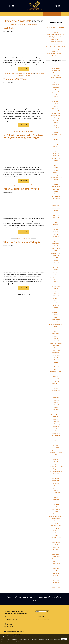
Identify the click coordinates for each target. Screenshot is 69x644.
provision (56, 488)
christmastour (56, 350)
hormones (25, 131)
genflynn (56, 229)
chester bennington (56, 495)
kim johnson (56, 473)
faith (56, 89)
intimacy (56, 530)
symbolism (56, 398)
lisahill (56, 246)
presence (56, 417)
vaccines (56, 260)
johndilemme (56, 70)
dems (56, 331)
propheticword (56, 198)
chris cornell (56, 497)
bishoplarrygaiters (56, 113)
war (56, 142)
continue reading (24, 69)
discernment (56, 383)
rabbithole (56, 239)
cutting (13, 73)
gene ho (17, 185)
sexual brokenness (56, 578)
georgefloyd (56, 172)
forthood (56, 267)
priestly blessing (56, 414)
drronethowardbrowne (56, 324)
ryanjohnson (56, 265)
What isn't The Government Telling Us (22, 242)
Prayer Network (30, 14)
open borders (56, 433)
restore (56, 170)
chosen (56, 464)
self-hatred (31, 73)
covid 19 (56, 279)
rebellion (25, 73)
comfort (56, 289)
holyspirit (56, 459)
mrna (56, 82)
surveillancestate (56, 367)
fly (56, 431)
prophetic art (56, 438)
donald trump (22, 24)
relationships (56, 542)
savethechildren (56, 253)
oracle (56, 407)
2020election (56, 310)
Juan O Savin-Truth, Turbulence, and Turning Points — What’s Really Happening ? (56, 37)
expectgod (56, 523)
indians (56, 222)
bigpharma (56, 400)
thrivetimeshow (56, 68)
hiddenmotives (56, 391)
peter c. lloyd (21, 238)
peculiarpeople (56, 118)
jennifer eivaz (56, 557)
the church (56, 514)
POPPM (40, 14)
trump (56, 106)
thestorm (56, 262)
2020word (56, 156)
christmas (56, 130)
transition (56, 189)
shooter (56, 270)
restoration (56, 194)
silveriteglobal (56, 244)
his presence (56, 554)
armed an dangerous (56, 452)
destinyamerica (56, 312)
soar (56, 428)
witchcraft (19, 73)
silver (56, 317)
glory (56, 440)
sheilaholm (56, 73)
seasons (56, 388)
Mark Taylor (9, 28)
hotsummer (56, 120)
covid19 (56, 258)
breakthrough (56, 187)
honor (56, 540)
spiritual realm (56, 158)
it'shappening (56, 208)
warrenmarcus (56, 412)
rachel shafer (56, 519)
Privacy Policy (42, 617)
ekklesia (56, 326)
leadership (56, 547)
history (56, 144)
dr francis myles (56, 436)
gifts (56, 533)
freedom (56, 163)
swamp (56, 99)
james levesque (56, 457)
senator (56, 161)
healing (56, 175)
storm (56, 123)
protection (56, 153)
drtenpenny (56, 255)
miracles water (56, 481)
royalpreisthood (56, 116)
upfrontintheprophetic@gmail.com (15, 631)
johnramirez (56, 450)
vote (56, 364)
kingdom (56, 419)
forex (56, 137)
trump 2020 (56, 293)
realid (56, 369)
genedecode (56, 92)
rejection (37, 73)
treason (56, 184)
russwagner (56, 329)
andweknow (56, 206)
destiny (56, 315)
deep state (56, 500)
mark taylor (14, 24)
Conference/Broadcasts (52, 14)
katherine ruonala (56, 538)
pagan (56, 132)
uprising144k (56, 478)
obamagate (56, 225)
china (56, 251)
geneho (56, 104)
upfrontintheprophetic (56, 516)
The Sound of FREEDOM (15, 79)
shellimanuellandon (56, 372)
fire (56, 455)
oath (56, 182)
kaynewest (56, 379)
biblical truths (56, 507)
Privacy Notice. (26, 642)
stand (56, 201)
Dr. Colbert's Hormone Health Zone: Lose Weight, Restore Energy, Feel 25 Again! (23, 136)
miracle (56, 308)
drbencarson (56, 353)
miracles (56, 180)
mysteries (56, 409)
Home (11, 14)
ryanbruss (56, 421)
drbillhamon (56, 336)
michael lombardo (56, 526)
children (56, 94)
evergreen (56, 75)
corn (56, 395)
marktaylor (56, 127)
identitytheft (56, 215)
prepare (56, 125)
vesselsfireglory (56, 345)
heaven (56, 490)
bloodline (56, 241)
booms (56, 227)
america (29, 24)
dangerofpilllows (56, 319)
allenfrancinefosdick (56, 343)
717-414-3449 (10, 624)
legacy (56, 338)
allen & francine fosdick (56, 447)
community (56, 357)
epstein (56, 511)
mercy (56, 291)
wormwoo (56, 374)
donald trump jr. (56, 424)
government (56, 101)
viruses (56, 281)
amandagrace (56, 196)
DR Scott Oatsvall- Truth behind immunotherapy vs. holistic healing (56, 30)
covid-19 (56, 274)
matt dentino (56, 493)
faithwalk (56, 146)
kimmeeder (56, 217)
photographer (56, 108)
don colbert (18, 131)
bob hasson (56, 549)
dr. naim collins (56, 502)
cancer (56, 284)
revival (56, 462)
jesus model (56, 504)
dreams (56, 535)
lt (56, 203)
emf (56, 149)
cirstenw (56, 80)
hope (56, 521)
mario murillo (56, 341)
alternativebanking (56, 134)
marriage (56, 445)
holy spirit (56, 528)
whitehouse (56, 348)
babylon (56, 300)
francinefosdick (56, 334)
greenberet (56, 272)
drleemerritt (56, 111)
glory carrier (56, 552)
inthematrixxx (56, 393)
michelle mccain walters (56, 466)
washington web (56, 469)
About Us (19, 14)
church (56, 97)
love (56, 443)
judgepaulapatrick (56, 78)
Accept (64, 639)
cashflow (56, 168)
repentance (56, 232)
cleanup (56, 362)
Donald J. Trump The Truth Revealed (21, 189)
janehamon (56, 386)
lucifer (56, 303)
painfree (56, 402)
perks (56, 139)
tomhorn (56, 376)
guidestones (56, 220)
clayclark (56, 66)
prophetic (56, 87)
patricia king (56, 483)
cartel (56, 322)
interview (34, 24)
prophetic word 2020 (56, 177)
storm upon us (56, 509)
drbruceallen (56, 85)
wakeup (56, 191)
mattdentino (56, 248)
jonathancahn (56, 405)
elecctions (56, 296)
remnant (56, 298)
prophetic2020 (56, 355)
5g (56, 151)
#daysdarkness (56, 286)
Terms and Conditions (44, 619)
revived (56, 234)
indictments (56, 381)
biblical (56, 210)
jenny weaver (7, 73)
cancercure (56, 305)
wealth (56, 485)
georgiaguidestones (56, 277)
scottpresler (56, 360)
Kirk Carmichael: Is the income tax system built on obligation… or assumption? (56, 49)
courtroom (56, 236)
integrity (56, 545)
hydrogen (56, 476)
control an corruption (56, 471)
